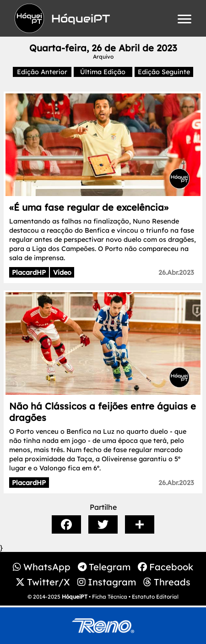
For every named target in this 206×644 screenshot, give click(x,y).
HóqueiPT (75, 597)
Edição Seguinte (164, 72)
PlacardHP (29, 273)
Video (62, 273)
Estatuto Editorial (155, 597)
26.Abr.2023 (176, 273)
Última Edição (103, 72)
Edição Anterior (42, 72)
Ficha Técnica (110, 597)
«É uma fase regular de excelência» (89, 207)
